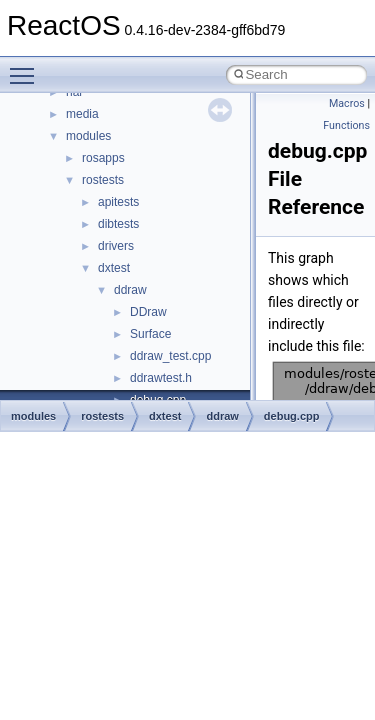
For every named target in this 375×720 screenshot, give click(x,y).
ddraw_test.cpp (170, 356)
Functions (346, 125)
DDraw (148, 312)
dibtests (118, 224)
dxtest (114, 268)
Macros (347, 103)
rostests (103, 180)
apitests (118, 202)
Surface (150, 334)
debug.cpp (292, 416)
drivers (116, 246)
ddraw (130, 290)
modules (88, 136)
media (82, 114)
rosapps (103, 158)
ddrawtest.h (161, 378)
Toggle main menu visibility (27, 67)
